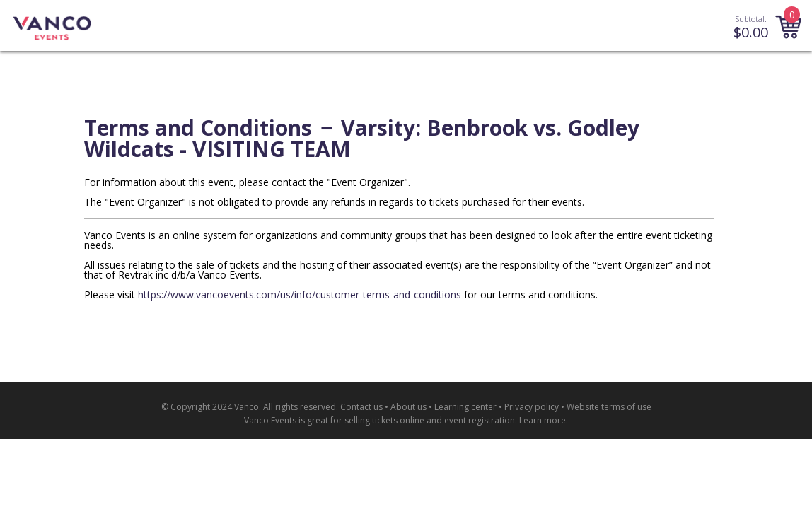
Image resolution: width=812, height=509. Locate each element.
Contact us (361, 407)
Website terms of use (609, 407)
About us (408, 407)
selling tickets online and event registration (430, 420)
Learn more (543, 420)
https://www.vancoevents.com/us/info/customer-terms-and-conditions (300, 294)
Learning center (465, 407)
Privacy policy (532, 407)
